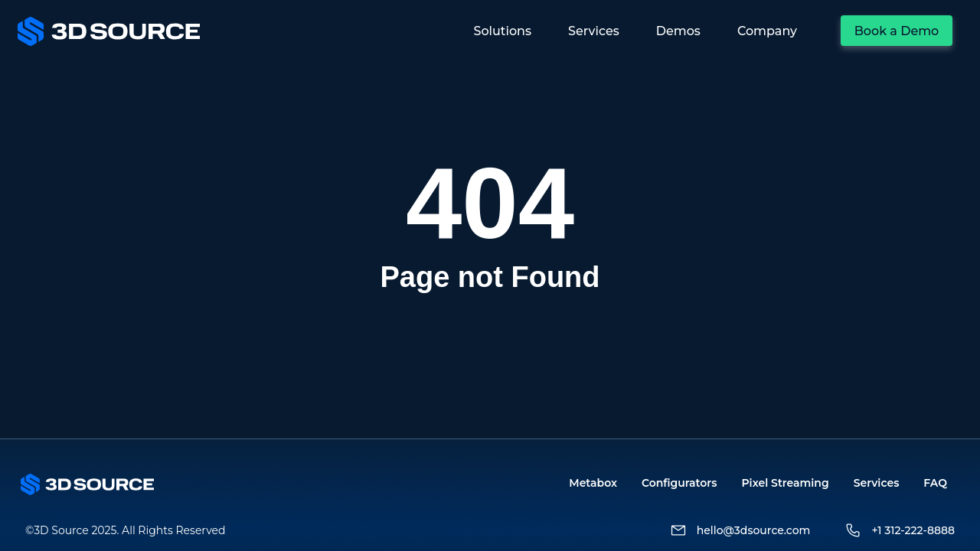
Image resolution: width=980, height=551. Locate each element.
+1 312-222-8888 (913, 530)
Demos (678, 31)
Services (877, 483)
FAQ (935, 483)
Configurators (679, 483)
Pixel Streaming (785, 483)
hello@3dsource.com (754, 530)
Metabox (593, 483)
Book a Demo (897, 31)
